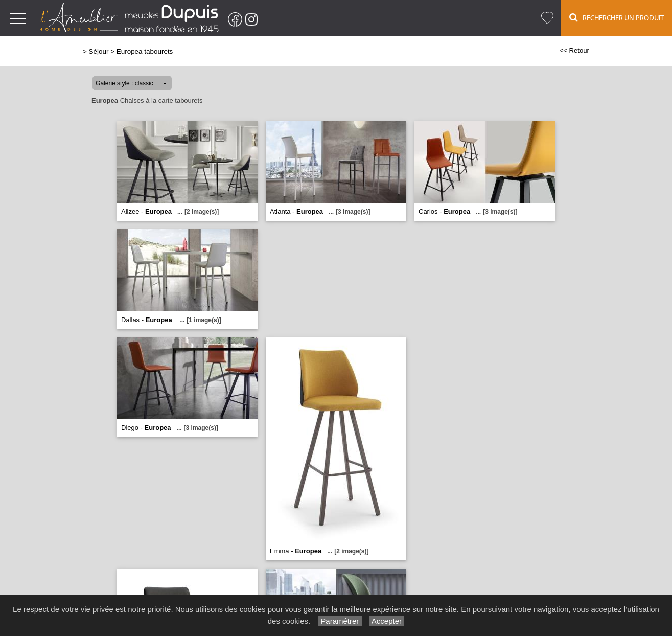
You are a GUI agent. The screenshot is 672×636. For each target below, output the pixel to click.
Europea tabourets (145, 51)
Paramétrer (340, 621)
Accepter (387, 621)
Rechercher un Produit (617, 18)
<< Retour (574, 50)
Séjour (99, 51)
